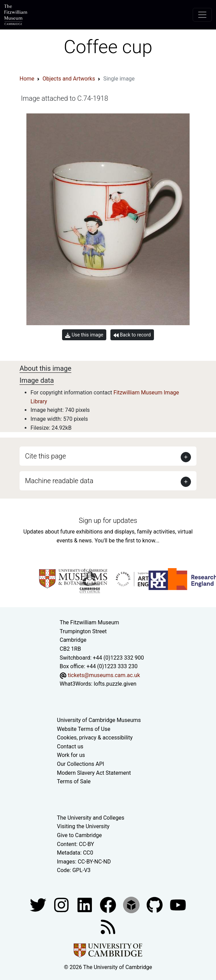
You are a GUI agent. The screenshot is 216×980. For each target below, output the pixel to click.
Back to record (132, 335)
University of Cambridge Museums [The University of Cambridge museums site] (99, 720)
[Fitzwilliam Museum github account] (155, 904)
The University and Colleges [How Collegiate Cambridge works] (91, 818)
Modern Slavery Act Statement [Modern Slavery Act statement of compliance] (94, 773)
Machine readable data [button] (59, 481)
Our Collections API (81, 764)
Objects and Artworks (69, 79)
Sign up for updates (108, 520)
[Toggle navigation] (202, 15)
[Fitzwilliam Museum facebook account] (85, 904)
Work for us (71, 755)
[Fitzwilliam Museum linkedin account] (109, 904)
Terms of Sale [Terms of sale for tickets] (74, 781)
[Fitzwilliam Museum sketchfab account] (132, 904)
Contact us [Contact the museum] (70, 746)
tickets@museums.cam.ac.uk (104, 675)
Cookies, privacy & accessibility (95, 738)
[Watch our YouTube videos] (178, 904)
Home (27, 79)
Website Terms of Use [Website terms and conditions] (84, 729)
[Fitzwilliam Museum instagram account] (62, 904)
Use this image (84, 335)
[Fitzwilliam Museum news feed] (108, 926)
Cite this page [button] (45, 456)
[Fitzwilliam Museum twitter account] (39, 904)
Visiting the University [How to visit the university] (83, 826)
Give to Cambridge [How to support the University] (79, 835)
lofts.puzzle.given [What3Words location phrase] (115, 684)
